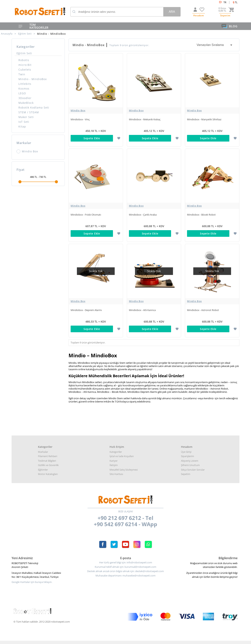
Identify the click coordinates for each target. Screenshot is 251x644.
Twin (22, 74)
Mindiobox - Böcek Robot (201, 213)
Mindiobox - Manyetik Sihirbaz (204, 119)
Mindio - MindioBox (33, 79)
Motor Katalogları (48, 468)
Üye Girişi (186, 446)
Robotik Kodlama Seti (34, 107)
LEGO (22, 93)
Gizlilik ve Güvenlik (48, 459)
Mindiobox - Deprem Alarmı (86, 306)
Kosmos (24, 89)
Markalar (43, 446)
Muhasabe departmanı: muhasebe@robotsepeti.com (125, 569)
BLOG (229, 26)
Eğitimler (43, 463)
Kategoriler (116, 446)
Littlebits (25, 84)
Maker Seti (26, 117)
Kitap (22, 126)
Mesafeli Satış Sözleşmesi (124, 463)
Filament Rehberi (48, 450)
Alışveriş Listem (190, 454)
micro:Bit (25, 65)
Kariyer (114, 454)
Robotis (24, 60)
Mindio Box (27, 151)
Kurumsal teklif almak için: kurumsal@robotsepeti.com (125, 561)
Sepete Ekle (92, 138)
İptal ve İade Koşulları (122, 450)
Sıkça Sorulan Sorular (193, 463)
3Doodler (25, 98)
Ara (172, 12)
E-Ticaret (114, 639)
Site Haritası (116, 468)
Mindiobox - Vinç (80, 119)
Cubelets (25, 70)
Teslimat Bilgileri (47, 454)
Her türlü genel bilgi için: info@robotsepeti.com (126, 556)
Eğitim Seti (24, 53)
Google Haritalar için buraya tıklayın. (32, 576)
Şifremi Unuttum (190, 459)
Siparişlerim (187, 450)
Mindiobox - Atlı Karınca (142, 306)
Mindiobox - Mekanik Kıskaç (145, 119)
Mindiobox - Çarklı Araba (143, 213)
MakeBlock (26, 103)
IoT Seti (24, 122)
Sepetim (186, 468)
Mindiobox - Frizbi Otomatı (86, 213)
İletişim (114, 459)
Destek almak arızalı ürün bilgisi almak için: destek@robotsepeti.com (125, 565)
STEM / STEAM (29, 112)
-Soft (106, 639)
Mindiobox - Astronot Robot (203, 306)
